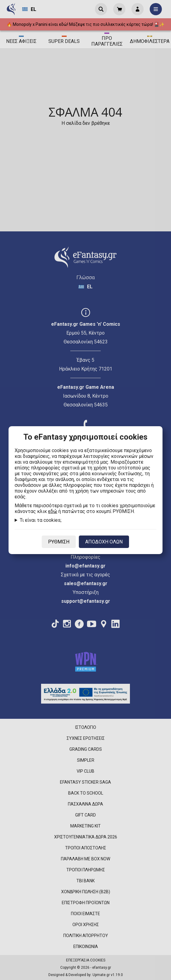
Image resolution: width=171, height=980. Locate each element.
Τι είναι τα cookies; (41, 520)
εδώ (53, 511)
